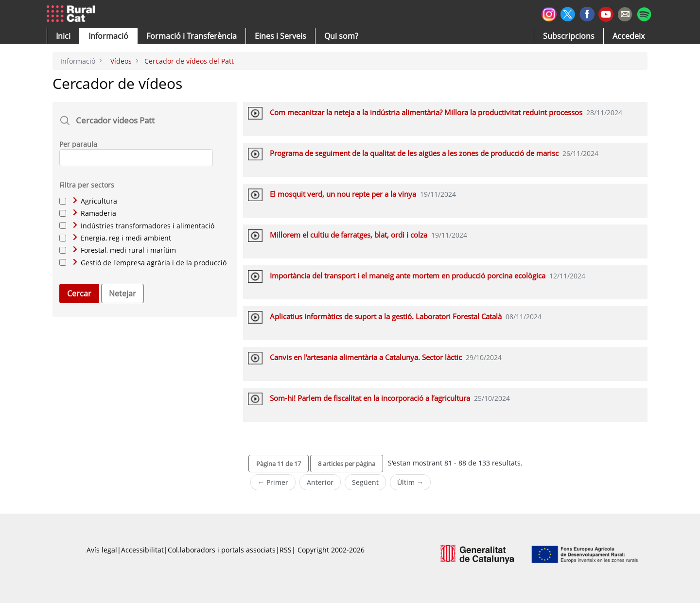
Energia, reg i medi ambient (122, 238)
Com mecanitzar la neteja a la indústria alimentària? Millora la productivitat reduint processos (426, 112)
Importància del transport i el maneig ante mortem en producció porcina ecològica (408, 276)
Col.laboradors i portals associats (222, 550)
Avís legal (102, 550)
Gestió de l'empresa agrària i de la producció (150, 263)
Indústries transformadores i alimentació (144, 226)
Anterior (320, 482)
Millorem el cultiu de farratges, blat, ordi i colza (349, 235)
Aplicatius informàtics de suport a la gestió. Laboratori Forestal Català (386, 316)
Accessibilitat (142, 550)
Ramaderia (95, 213)
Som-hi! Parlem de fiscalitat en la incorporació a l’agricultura (370, 398)
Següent (365, 482)
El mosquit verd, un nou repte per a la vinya (343, 194)
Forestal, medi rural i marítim (124, 250)
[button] (63, 36)
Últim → (410, 482)
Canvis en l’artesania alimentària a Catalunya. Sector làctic (366, 357)
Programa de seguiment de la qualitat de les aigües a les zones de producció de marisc (414, 153)
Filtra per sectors (87, 185)
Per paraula (78, 144)
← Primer (273, 482)
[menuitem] (192, 36)
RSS (286, 550)
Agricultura (95, 201)
